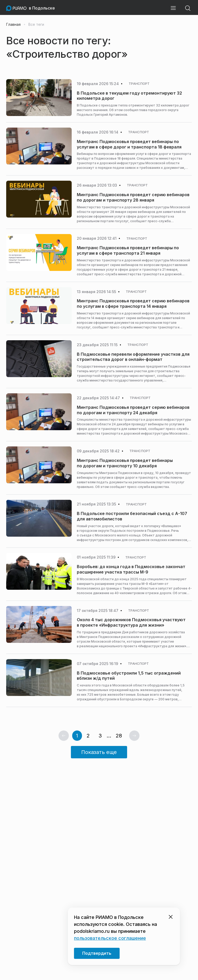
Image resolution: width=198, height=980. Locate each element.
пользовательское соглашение (110, 938)
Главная (13, 24)
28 (119, 736)
